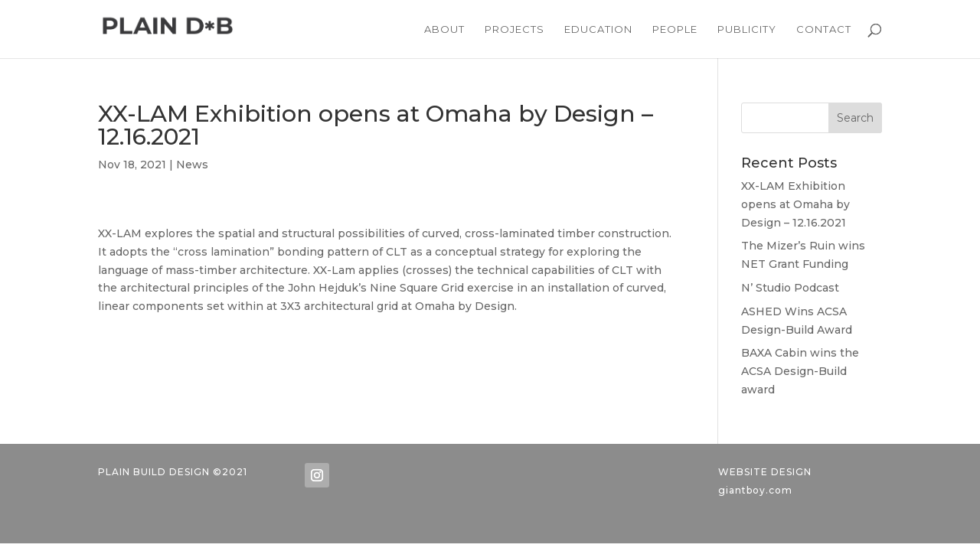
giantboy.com (755, 490)
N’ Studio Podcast (790, 288)
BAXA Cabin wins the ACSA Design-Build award (800, 371)
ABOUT (444, 29)
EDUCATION (598, 29)
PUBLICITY (747, 29)
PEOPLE (675, 29)
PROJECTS (514, 29)
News (192, 165)
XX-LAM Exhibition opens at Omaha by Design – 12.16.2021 (795, 204)
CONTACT (824, 29)
